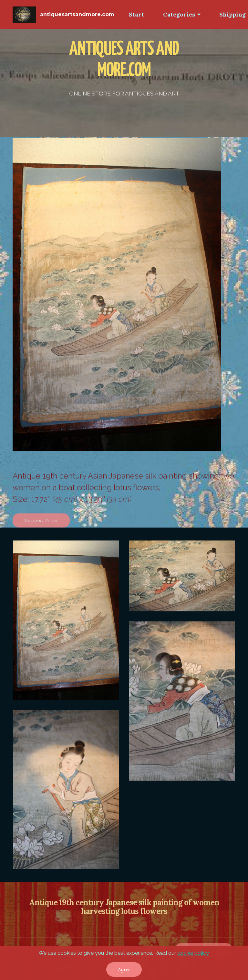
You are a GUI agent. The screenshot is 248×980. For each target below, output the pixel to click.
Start (136, 14)
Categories (179, 14)
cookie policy (193, 953)
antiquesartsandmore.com (77, 14)
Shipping (232, 14)
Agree (124, 969)
